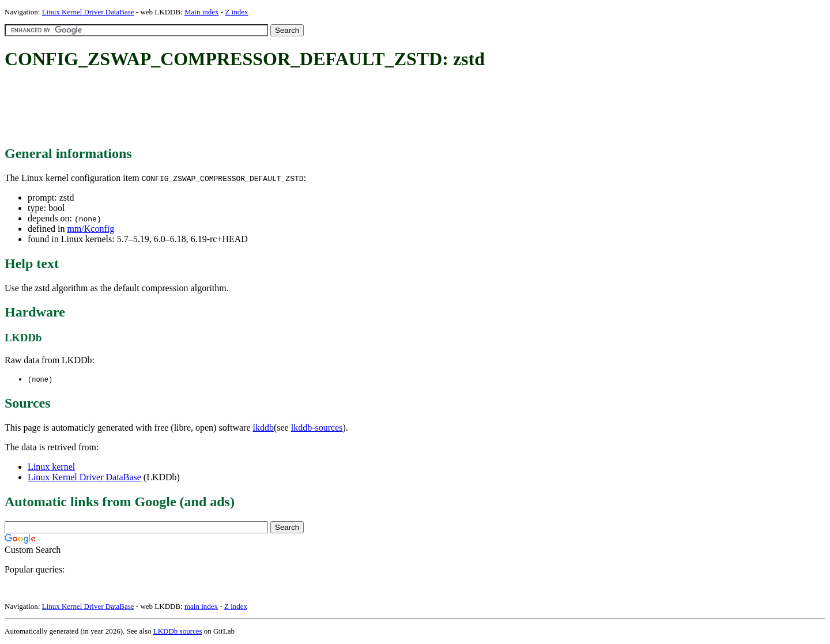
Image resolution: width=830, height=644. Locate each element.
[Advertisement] (214, 108)
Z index (236, 12)
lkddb (263, 428)
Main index (202, 12)
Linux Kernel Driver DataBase (88, 12)
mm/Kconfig (90, 229)
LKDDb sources (178, 632)
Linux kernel (51, 467)
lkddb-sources (317, 428)
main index (201, 607)
